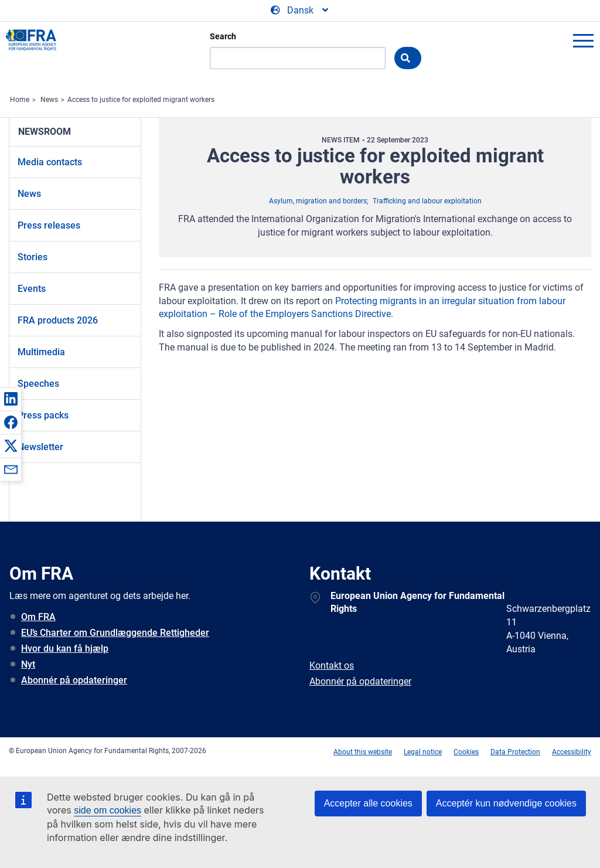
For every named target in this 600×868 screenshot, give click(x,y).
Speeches (38, 384)
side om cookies (108, 810)
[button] (11, 399)
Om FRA (38, 617)
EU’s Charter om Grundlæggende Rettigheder (115, 633)
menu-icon (583, 40)
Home (20, 100)
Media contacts (50, 162)
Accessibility (572, 752)
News (49, 100)
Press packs (43, 415)
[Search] (298, 58)
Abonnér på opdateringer (74, 680)
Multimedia (41, 352)
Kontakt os (332, 666)
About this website (363, 752)
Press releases (49, 225)
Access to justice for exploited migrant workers (141, 100)
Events (32, 289)
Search (223, 36)
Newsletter (40, 447)
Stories (33, 257)
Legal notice (423, 752)
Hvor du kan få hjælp (65, 649)
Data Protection (515, 752)
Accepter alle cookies (368, 803)
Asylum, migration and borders (318, 201)
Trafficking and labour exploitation (427, 201)
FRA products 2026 (58, 320)
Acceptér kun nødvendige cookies (506, 803)
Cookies (466, 752)
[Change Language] (300, 11)
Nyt (28, 664)
